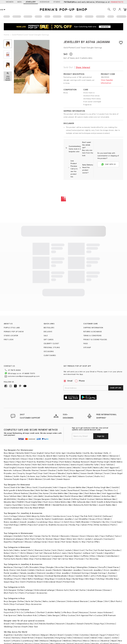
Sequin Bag (9, 582)
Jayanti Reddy (51, 459)
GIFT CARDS (49, 339)
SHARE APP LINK (116, 388)
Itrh (64, 476)
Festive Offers (93, 542)
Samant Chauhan (48, 470)
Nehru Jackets (49, 601)
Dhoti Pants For (11, 593)
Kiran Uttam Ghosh (76, 459)
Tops (102, 536)
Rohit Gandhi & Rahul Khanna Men (107, 502)
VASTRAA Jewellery (12, 519)
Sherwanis (65, 536)
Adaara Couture (85, 476)
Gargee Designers (42, 499)
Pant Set (57, 559)
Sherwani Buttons (52, 553)
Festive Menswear (43, 559)
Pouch (17, 579)
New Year (34, 627)
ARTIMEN (88, 496)
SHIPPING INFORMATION (93, 328)
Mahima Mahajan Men (106, 499)
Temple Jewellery (28, 573)
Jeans (64, 553)
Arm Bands (22, 570)
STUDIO (57, 2)
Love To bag (73, 516)
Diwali (7, 624)
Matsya (99, 473)
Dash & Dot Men (18, 487)
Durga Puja (99, 624)
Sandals (79, 576)
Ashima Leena (65, 467)
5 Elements (96, 522)
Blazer (100, 601)
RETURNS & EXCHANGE (93, 332)
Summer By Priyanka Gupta (71, 456)
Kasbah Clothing (71, 499)
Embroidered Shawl (53, 582)
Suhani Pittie (87, 525)
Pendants (57, 570)
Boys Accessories (34, 604)
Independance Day (25, 624)
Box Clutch (21, 582)
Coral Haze (116, 522)
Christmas (110, 624)
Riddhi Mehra (117, 462)
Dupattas (8, 542)
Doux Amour (54, 522)
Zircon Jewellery (111, 570)
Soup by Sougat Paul (27, 473)
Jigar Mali (72, 476)
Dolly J (107, 453)
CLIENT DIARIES (50, 355)
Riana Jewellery (11, 522)
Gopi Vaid (43, 473)
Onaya (24, 459)
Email (68, 381)
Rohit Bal (37, 465)
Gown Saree (54, 542)
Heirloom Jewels (44, 570)
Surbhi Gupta (20, 476)
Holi (13, 624)
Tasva (6, 487)
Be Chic (106, 522)
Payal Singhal (10, 467)
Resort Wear (60, 539)
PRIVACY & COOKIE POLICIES (95, 339)
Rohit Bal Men (42, 490)
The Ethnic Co (110, 490)
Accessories (45, 556)
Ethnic (93, 556)
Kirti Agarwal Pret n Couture (89, 615)
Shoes (71, 576)
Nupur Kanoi (9, 462)
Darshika (34, 493)
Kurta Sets (28, 536)
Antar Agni (61, 453)
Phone (82, 381)
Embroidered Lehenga (45, 590)
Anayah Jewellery (28, 522)
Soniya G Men (30, 505)
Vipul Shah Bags (11, 525)
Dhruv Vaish (32, 487)
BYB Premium (110, 615)
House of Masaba (57, 473)
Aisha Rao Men (108, 496)
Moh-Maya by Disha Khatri (39, 516)
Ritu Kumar (26, 465)
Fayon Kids (9, 612)
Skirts (81, 539)
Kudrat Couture (87, 499)
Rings (43, 567)
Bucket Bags (78, 579)
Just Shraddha (81, 519)
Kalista (62, 459)
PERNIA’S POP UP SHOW (14, 332)
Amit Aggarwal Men (111, 493)
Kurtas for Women (50, 536)
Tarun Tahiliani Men (12, 496)
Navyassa (84, 612)
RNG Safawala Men (81, 502)
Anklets (32, 570)
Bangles (50, 567)
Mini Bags (90, 579)
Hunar (32, 519)
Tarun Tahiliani (107, 465)
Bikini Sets (72, 539)
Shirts (30, 550)
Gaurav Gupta (24, 467)
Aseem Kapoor (63, 479)
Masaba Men (10, 502)
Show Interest (83, 67)
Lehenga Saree (40, 542)
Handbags (8, 579)
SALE (46, 335)
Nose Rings (71, 567)
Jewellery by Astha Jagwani (87, 42)
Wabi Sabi (55, 490)
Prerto (113, 525)
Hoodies (116, 550)
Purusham (8, 493)
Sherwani (39, 550)
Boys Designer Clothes (14, 601)
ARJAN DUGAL (10, 499)
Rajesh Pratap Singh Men (99, 487)
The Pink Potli (86, 516)
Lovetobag (42, 522)
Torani (107, 473)
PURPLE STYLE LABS (12, 328)
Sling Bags (50, 579)
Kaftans (110, 536)
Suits (54, 550)
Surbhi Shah (63, 470)
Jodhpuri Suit (89, 553)
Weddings (8, 627)
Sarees (38, 536)
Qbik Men (27, 496)
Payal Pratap (52, 462)
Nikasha (77, 467)
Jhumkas (111, 573)
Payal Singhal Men (34, 502)
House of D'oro (96, 519)
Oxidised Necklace (54, 576)
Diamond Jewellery (46, 573)
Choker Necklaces (36, 576)
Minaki (107, 519)
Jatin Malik (38, 496)
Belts (86, 576)
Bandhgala (9, 556)
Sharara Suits (62, 590)
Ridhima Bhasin (12, 465)
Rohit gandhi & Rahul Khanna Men (19, 490)
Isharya (22, 516)
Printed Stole (69, 582)
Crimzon (8, 528)
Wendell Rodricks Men (62, 505)
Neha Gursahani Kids (27, 615)
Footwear (80, 559)
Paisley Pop (74, 525)
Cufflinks (85, 556)
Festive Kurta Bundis (13, 559)
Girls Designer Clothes (14, 590)
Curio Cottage (10, 516)
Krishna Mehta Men (59, 493)
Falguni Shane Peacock (14, 456)
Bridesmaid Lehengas (14, 539)
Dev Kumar (44, 493)
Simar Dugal (117, 473)
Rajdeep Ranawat (81, 462)
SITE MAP (87, 347)
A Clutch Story (68, 522)
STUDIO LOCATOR (11, 335)
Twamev (85, 490)
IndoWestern (112, 556)
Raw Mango (9, 453)
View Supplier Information (107, 81)
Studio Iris (99, 476)
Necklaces (8, 567)
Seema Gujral (77, 465)
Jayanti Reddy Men (107, 505)
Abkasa (97, 496)
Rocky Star (31, 456)
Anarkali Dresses (95, 590)
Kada (64, 576)
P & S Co (19, 612)
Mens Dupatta (22, 556)
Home (7, 35)
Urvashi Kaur (50, 479)
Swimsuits (109, 539)
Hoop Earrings (19, 576)
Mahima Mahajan (94, 459)
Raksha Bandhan (47, 624)
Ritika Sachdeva (102, 525)
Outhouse (107, 516)
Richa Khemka (54, 476)
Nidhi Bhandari (83, 522)
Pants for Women (45, 539)
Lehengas (8, 536)
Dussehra (71, 624)
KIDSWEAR (45, 2)
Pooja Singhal (37, 453)
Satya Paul (50, 453)
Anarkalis (18, 536)
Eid (36, 624)
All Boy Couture (68, 615)
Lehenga (29, 590)
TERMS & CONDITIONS (92, 335)
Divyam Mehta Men (77, 487)
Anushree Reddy (74, 453)
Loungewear (57, 556)
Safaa (44, 476)
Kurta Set (74, 590)
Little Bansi (30, 612)
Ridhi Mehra (103, 456)
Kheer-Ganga (96, 490)
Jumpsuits (98, 539)
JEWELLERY (31, 2)
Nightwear (19, 542)
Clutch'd (97, 516)
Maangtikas (82, 567)
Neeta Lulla (98, 467)
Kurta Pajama (75, 553)
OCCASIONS (49, 351)
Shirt (107, 601)
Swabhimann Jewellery (62, 519)
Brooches (94, 559)
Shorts (14, 553)
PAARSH (20, 502)
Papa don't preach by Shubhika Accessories (48, 525)
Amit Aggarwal (112, 467)
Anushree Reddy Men (54, 496)
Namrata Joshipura (13, 470)
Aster (25, 519)
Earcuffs (102, 567)
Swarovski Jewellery (93, 570)
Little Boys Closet (70, 612)
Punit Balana (65, 462)
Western (101, 556)
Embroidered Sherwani (78, 601)
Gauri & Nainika (36, 459)
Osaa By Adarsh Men (47, 456)
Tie (87, 559)
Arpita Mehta (73, 473)
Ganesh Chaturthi (85, 624)
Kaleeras (93, 567)
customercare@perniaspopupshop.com (24, 376)
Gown (83, 536)
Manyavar (114, 456)
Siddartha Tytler (92, 465)
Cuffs (26, 567)
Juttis (93, 576)
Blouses (28, 542)
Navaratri (61, 624)
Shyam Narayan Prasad (97, 470)
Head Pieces (113, 567)
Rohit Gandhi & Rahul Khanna (56, 465)
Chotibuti (41, 612)
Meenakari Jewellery (72, 570)
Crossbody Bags (63, 579)
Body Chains (10, 570)
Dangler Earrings (98, 573)
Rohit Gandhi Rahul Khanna (45, 467)
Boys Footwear (17, 604)
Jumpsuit (34, 556)
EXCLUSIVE (48, 332)
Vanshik (115, 487)
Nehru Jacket (20, 550)
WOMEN (10, 2)
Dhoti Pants (30, 539)
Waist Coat (79, 550)
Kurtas (48, 550)
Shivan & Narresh (11, 459)
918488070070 (117, 2)
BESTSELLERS (49, 328)
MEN (19, 2)
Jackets (88, 539)
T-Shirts (22, 553)
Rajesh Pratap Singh (100, 462)
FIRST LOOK (9, 339)
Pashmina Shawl (35, 582)
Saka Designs (54, 615)
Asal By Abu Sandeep (93, 453)
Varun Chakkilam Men (14, 508)
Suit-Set (39, 553)
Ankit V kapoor (60, 487)
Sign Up (101, 436)
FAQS (86, 343)
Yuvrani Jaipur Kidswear (101, 612)
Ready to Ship (79, 542)
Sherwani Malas (72, 556)
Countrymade (45, 487)
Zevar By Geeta (43, 519)
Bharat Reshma (21, 493)
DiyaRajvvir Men (25, 499)
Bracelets (34, 567)
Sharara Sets (93, 536)
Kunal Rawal (73, 490)
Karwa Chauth (21, 627)
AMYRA (23, 525)
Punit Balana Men (93, 493)
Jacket (93, 601)
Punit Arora (49, 502)
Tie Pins (89, 550)
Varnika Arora (59, 516)
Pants (61, 550)
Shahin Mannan (35, 479)
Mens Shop (29, 559)
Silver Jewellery (63, 573)
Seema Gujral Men (14, 505)
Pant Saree (66, 542)
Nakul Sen (116, 459)
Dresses (75, 536)
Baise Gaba (90, 456)
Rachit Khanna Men (74, 496)
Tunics (117, 536)
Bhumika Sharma (31, 470)
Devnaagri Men (76, 493)
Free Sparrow (10, 615)
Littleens (42, 615)
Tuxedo (100, 553)
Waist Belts (27, 579)
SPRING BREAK (44, 505)
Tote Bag (100, 579)
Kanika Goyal (115, 470)
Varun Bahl (87, 467)
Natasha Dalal (23, 453)
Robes (7, 553)
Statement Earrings (80, 573)
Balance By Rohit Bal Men (85, 505)
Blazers (30, 553)
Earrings (18, 567)
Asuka (64, 490)
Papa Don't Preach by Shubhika (31, 462)
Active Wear (68, 559)
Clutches (112, 576)
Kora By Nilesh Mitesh (35, 508)
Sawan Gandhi (87, 473)
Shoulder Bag (112, 579)
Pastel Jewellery (11, 573)
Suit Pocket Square (103, 550)
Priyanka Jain (10, 473)
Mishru (106, 459)
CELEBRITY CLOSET (51, 343)
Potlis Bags (102, 576)
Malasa (9, 476)
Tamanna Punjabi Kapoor (15, 479)
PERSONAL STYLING (52, 347)
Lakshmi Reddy (53, 612)
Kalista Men (57, 499)
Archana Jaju (33, 476)
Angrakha (109, 553)
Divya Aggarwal (77, 470)
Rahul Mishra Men (63, 502)
